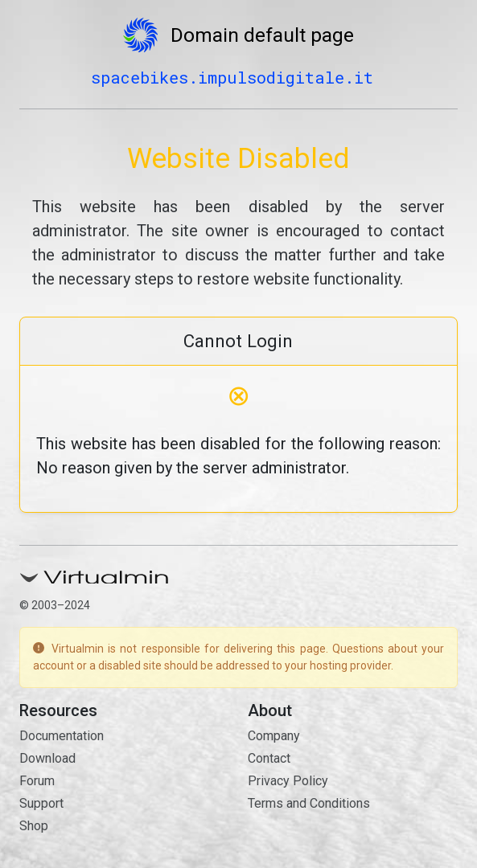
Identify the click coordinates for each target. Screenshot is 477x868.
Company (274, 736)
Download (47, 758)
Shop (34, 826)
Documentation (62, 736)
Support (41, 803)
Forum (37, 781)
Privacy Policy (288, 781)
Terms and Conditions (309, 803)
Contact (269, 758)
